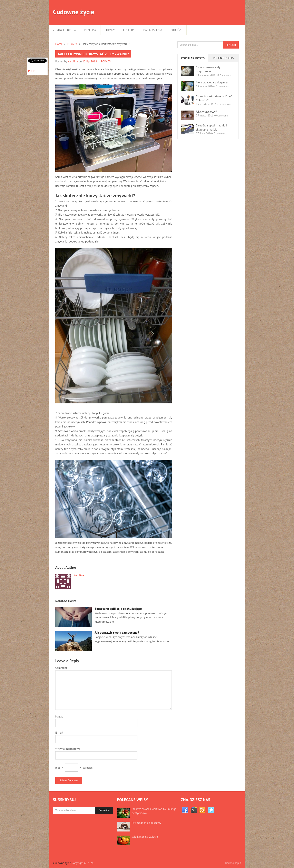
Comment (61, 668)
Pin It (31, 71)
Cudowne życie (73, 12)
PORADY (110, 30)
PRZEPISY (90, 30)
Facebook (185, 810)
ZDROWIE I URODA (65, 30)
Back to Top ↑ (233, 863)
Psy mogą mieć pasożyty (146, 823)
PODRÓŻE (176, 30)
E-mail (59, 733)
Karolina (73, 61)
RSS (202, 810)
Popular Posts (193, 58)
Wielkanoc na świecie (145, 837)
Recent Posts (223, 58)
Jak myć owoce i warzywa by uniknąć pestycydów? (154, 811)
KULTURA (129, 30)
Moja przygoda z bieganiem (213, 82)
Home (59, 44)
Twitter (211, 810)
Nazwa (59, 716)
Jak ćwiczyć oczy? (206, 112)
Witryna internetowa (68, 749)
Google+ (194, 810)
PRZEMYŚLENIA (153, 30)
